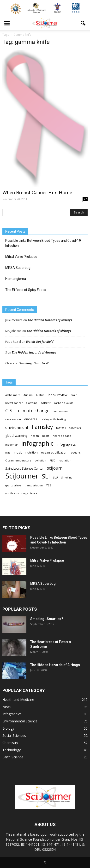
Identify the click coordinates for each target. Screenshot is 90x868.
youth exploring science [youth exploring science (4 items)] (21, 493)
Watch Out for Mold (40, 342)
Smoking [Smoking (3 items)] (67, 478)
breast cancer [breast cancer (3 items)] (14, 403)
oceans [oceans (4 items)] (76, 452)
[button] (83, 23)
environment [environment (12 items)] (17, 428)
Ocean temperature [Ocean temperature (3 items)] (18, 461)
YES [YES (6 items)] (49, 485)
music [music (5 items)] (18, 452)
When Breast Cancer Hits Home (37, 193)
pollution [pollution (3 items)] (40, 461)
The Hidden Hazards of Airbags (50, 320)
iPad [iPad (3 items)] (8, 453)
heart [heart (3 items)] (46, 436)
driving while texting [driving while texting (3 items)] (53, 419)
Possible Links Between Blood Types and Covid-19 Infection (43, 243)
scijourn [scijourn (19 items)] (55, 468)
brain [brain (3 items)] (74, 395)
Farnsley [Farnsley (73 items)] (42, 427)
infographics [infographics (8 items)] (66, 444)
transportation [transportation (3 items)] (34, 485)
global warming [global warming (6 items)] (16, 436)
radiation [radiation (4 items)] (65, 460)
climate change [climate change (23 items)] (34, 411)
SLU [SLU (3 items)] (55, 478)
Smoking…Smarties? (34, 363)
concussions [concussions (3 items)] (60, 411)
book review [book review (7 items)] (58, 395)
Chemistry (10, 743)
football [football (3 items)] (61, 428)
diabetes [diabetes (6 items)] (31, 419)
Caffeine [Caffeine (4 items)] (32, 403)
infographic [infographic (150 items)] (37, 443)
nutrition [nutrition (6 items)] (32, 452)
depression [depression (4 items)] (13, 419)
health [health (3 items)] (35, 436)
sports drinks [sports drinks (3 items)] (13, 485)
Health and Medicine (18, 700)
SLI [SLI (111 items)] (46, 476)
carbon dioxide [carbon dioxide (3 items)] (64, 403)
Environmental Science (20, 721)
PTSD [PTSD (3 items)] (52, 461)
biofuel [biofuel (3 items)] (41, 395)
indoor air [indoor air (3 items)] (12, 445)
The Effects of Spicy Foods (26, 290)
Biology (8, 728)
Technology (12, 750)
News (7, 707)
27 (85, 199)
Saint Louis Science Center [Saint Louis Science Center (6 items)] (24, 468)
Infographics (12, 714)
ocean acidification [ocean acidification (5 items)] (54, 452)
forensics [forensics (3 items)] (75, 428)
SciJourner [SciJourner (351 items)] (22, 476)
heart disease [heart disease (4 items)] (62, 436)
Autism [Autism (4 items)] (28, 395)
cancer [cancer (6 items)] (46, 403)
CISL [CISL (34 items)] (10, 410)
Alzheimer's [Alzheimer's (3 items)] (13, 395)
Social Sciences (14, 735)
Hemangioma (16, 279)
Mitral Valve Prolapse (21, 257)
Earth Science (13, 757)
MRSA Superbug (18, 268)
